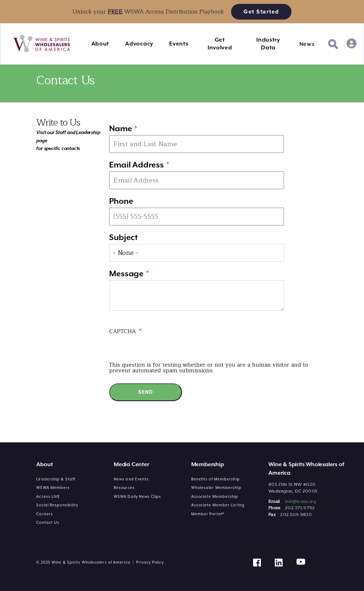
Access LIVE (48, 496)
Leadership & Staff (56, 479)
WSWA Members (53, 488)
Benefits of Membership (216, 479)
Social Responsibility (57, 505)
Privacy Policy (150, 562)
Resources (124, 488)
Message (126, 273)
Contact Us (48, 522)
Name (121, 128)
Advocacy (139, 44)
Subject (124, 237)
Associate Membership (215, 496)
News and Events (131, 479)
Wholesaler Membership (216, 488)
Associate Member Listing (218, 505)
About (100, 44)
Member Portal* (208, 514)
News (307, 44)
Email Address (136, 165)
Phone (121, 201)
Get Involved (220, 44)
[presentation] (163, 348)
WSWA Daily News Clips (137, 496)
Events (179, 44)
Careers (45, 514)
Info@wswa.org (300, 501)
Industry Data (268, 44)
